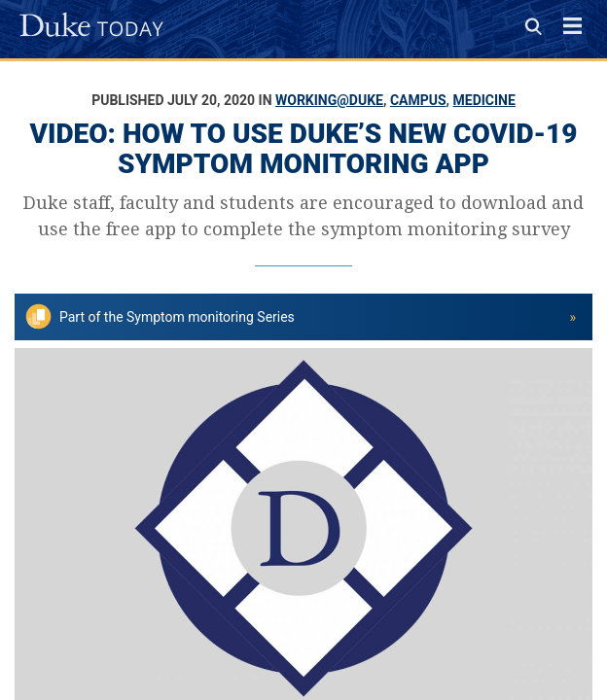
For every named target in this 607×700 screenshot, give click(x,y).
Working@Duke (329, 100)
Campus (418, 100)
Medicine (484, 100)
